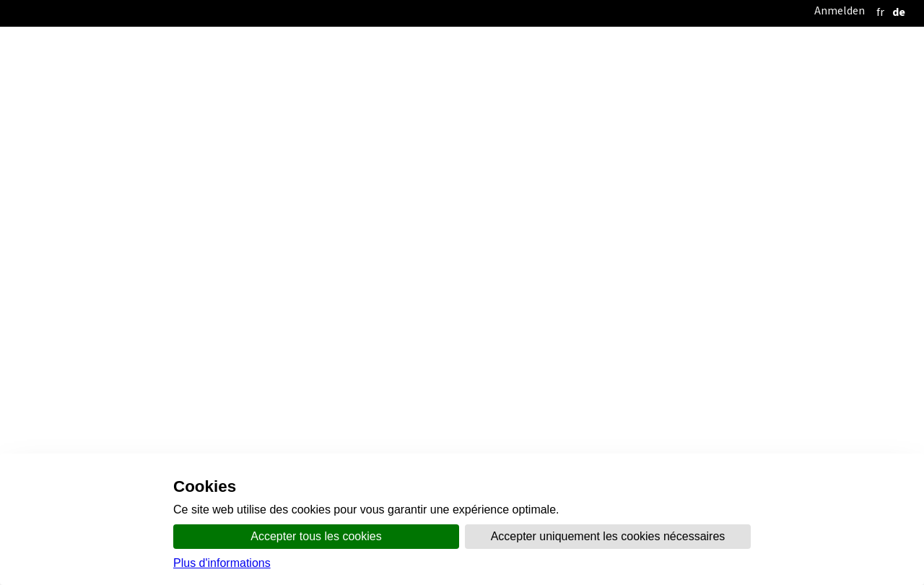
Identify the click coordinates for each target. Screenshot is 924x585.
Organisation (368, 157)
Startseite (293, 157)
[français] (880, 12)
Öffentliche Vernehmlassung (270, 186)
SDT (33, 271)
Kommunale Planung (558, 186)
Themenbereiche (674, 186)
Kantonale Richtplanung (423, 186)
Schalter (637, 157)
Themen (582, 157)
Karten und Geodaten (358, 212)
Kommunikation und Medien (483, 157)
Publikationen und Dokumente (213, 212)
